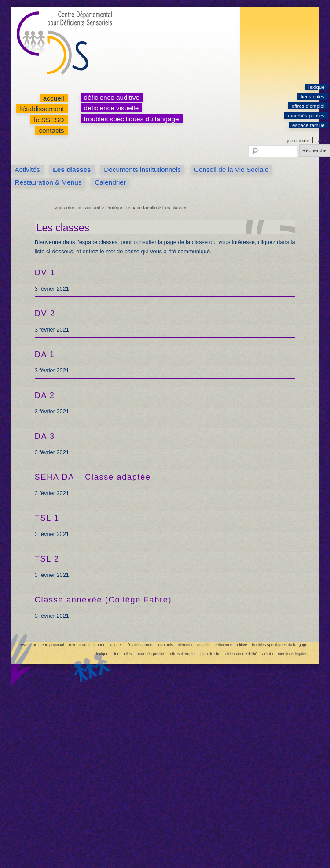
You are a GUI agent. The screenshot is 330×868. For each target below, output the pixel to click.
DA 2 (45, 395)
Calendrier (110, 182)
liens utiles (313, 97)
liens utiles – (124, 654)
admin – (269, 654)
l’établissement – (142, 645)
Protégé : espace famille (131, 208)
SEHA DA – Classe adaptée (93, 477)
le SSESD (49, 120)
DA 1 (45, 354)
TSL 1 (47, 518)
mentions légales (292, 654)
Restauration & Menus (48, 182)
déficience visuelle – (195, 645)
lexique (317, 87)
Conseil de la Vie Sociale (231, 170)
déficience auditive (112, 97)
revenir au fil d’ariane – (89, 645)
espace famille (308, 125)
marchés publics (306, 116)
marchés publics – (152, 654)
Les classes (72, 170)
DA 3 (45, 436)
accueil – (118, 645)
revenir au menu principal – (44, 645)
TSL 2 (47, 559)
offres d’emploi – (184, 654)
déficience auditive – (233, 645)
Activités (27, 170)
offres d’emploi (308, 106)
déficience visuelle (112, 108)
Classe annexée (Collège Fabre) (103, 600)
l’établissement (42, 109)
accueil (54, 98)
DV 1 (45, 273)
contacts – (167, 645)
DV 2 (45, 314)
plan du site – (212, 654)
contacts (51, 130)
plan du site (298, 140)
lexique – (104, 654)
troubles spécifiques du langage (132, 119)
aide (322, 140)
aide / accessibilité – (243, 654)
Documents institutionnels (142, 170)
